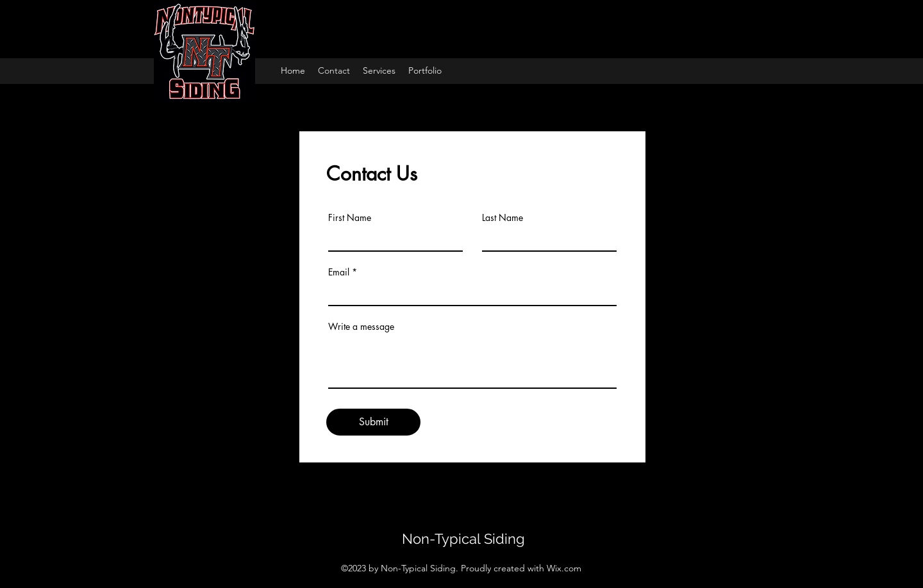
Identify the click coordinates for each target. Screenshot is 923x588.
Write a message (361, 327)
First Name (350, 218)
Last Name (503, 218)
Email (339, 272)
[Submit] (373, 422)
